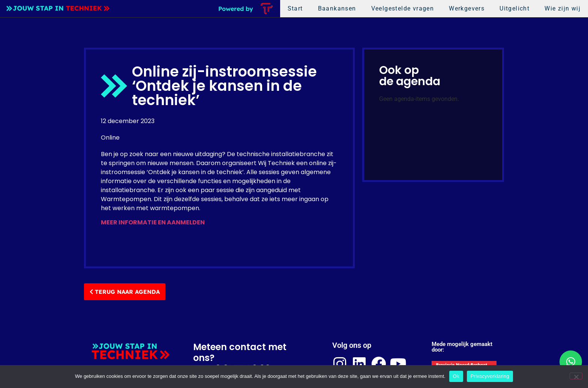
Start (295, 8)
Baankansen (337, 8)
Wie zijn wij (562, 8)
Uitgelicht (514, 8)
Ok (456, 376)
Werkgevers (467, 8)
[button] (571, 362)
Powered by (236, 9)
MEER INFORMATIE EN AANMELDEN (153, 222)
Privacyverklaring (490, 376)
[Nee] (576, 376)
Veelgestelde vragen (403, 8)
